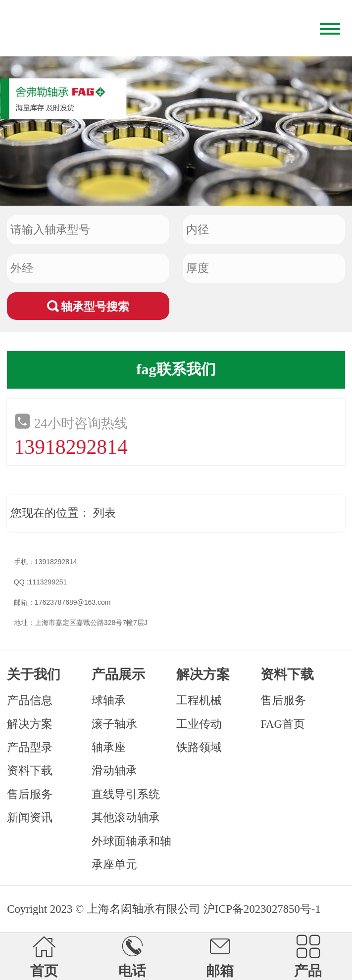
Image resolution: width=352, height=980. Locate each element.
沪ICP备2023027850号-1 (262, 909)
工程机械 (199, 700)
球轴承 (109, 700)
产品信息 (30, 700)
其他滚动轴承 (126, 818)
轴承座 (109, 747)
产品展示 (118, 674)
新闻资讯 (30, 818)
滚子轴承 (114, 724)
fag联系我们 (176, 369)
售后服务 (30, 794)
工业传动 (199, 724)
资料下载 (30, 771)
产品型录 (30, 747)
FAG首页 (283, 724)
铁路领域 (199, 747)
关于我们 (34, 674)
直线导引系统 (126, 794)
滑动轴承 (114, 771)
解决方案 (30, 724)
